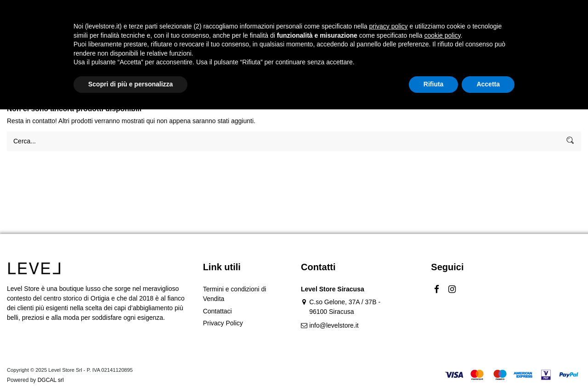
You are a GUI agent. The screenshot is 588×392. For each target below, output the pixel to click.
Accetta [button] (488, 367)
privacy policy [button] (389, 309)
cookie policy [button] (442, 318)
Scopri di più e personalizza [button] (130, 367)
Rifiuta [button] (434, 367)
